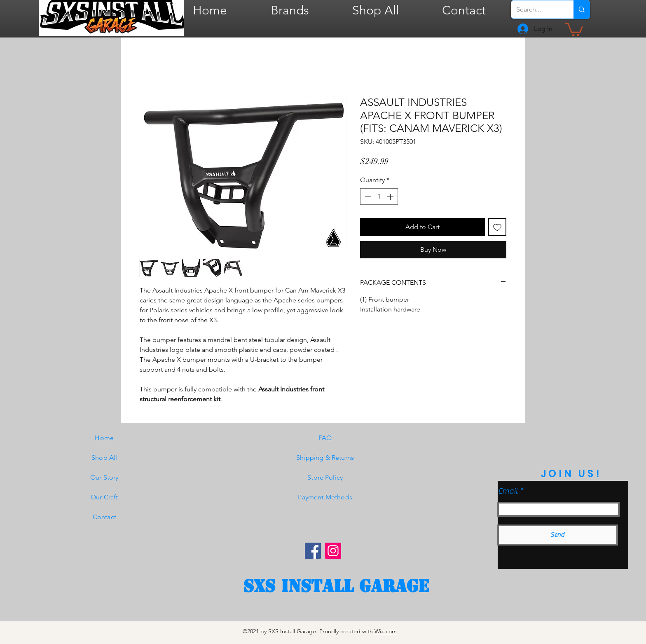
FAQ (325, 438)
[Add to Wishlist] (497, 227)
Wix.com (386, 631)
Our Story (104, 477)
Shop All (104, 458)
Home (104, 438)
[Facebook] (313, 551)
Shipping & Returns (325, 458)
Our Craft (104, 497)
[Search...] (536, 9)
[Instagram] (333, 551)
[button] (574, 29)
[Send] (558, 535)
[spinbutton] (379, 197)
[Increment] (391, 197)
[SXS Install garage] (336, 586)
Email (508, 491)
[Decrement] (367, 197)
